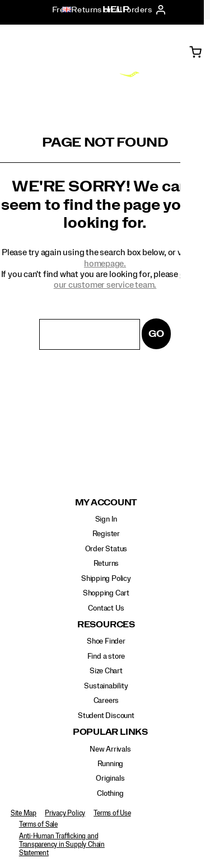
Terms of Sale (38, 824)
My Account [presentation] (106, 503)
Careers (106, 701)
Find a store (106, 656)
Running (111, 764)
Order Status (106, 549)
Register (106, 534)
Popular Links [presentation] (110, 732)
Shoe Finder (106, 641)
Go (156, 334)
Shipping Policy (106, 579)
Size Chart (106, 671)
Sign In (106, 519)
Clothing (110, 794)
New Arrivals (110, 749)
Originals (110, 778)
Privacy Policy (65, 813)
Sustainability (106, 686)
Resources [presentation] (106, 625)
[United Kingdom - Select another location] (63, 10)
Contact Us (106, 608)
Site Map (24, 813)
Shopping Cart (106, 593)
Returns (106, 564)
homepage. (105, 264)
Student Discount (106, 716)
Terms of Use (112, 813)
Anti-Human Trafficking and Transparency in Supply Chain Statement (62, 844)
